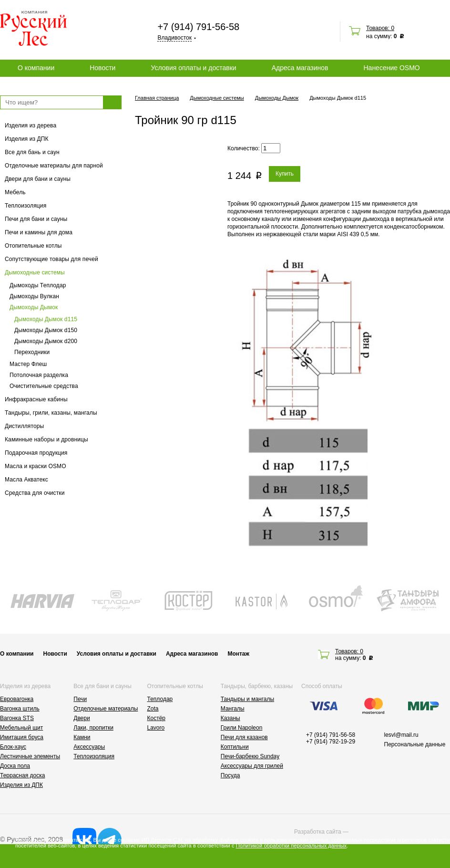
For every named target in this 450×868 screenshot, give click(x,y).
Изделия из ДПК (27, 139)
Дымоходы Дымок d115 (46, 319)
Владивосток (174, 38)
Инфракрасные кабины (36, 399)
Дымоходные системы (35, 272)
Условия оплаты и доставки (193, 68)
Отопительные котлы (33, 246)
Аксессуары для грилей (252, 766)
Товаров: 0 (380, 28)
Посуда (230, 775)
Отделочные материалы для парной (54, 166)
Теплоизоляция (26, 206)
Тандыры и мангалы (247, 699)
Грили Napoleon (242, 728)
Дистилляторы (24, 426)
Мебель (15, 192)
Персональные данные (415, 744)
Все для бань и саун (32, 152)
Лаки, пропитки (93, 728)
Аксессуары (89, 747)
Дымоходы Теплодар (38, 285)
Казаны (230, 718)
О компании (36, 68)
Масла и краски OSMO (36, 466)
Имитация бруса (22, 737)
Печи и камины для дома (39, 232)
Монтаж (238, 654)
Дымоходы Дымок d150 (46, 330)
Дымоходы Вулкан (34, 296)
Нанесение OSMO (391, 68)
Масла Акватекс (26, 480)
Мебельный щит (21, 728)
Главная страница (157, 98)
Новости (102, 68)
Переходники (32, 352)
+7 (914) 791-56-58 (198, 27)
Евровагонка (17, 699)
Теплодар (160, 699)
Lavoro (156, 728)
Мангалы (233, 709)
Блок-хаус (13, 747)
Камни (82, 737)
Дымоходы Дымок (34, 307)
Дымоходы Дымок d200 (46, 341)
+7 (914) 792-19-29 (331, 742)
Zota (153, 709)
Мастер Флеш (28, 364)
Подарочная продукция (36, 453)
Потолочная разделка (39, 375)
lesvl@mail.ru (401, 735)
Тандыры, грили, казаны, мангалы (51, 413)
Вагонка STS (17, 718)
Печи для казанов (244, 737)
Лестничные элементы (30, 756)
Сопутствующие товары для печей (51, 259)
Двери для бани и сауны (38, 179)
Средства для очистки (35, 493)
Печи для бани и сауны (36, 219)
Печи (80, 699)
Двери (82, 718)
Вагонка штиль (20, 709)
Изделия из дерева (31, 125)
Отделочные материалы (106, 709)
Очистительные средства (44, 386)
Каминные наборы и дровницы (46, 439)
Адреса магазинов (300, 68)
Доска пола (15, 766)
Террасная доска (22, 775)
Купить (285, 174)
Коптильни (235, 747)
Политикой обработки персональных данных (291, 846)
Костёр (157, 718)
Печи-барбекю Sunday (250, 756)
